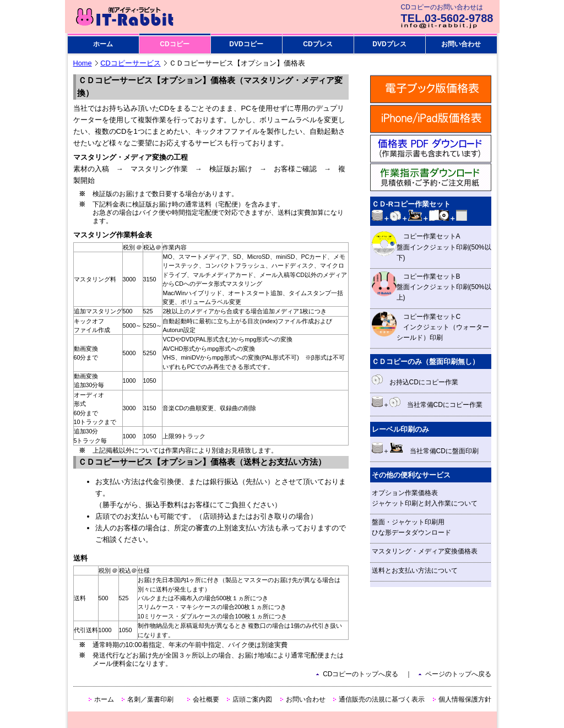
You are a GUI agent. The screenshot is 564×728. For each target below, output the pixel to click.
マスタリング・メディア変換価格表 (425, 551)
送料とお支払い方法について (415, 571)
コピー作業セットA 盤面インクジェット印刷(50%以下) (432, 246)
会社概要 (206, 699)
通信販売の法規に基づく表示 (382, 699)
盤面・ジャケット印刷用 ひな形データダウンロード (411, 527)
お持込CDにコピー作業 (415, 380)
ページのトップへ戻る (458, 674)
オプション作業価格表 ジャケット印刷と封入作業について (425, 498)
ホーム (103, 44)
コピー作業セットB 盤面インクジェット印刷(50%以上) (432, 286)
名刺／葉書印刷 (150, 699)
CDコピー (174, 44)
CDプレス (318, 44)
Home (83, 63)
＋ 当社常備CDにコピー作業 (427, 402)
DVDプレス (389, 44)
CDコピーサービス (130, 63)
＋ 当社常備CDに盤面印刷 (425, 449)
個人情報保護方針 (465, 699)
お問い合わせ (461, 44)
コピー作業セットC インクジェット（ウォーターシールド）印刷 (430, 327)
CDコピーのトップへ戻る (360, 674)
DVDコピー (246, 44)
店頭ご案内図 (252, 699)
